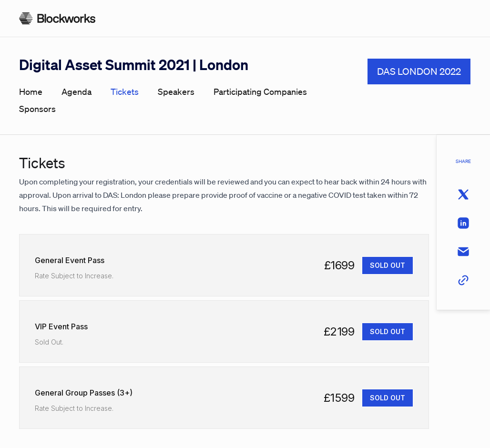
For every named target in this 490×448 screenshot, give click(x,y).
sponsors (37, 109)
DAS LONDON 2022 (419, 71)
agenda (77, 92)
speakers (176, 92)
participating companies (260, 92)
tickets (125, 92)
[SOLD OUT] (388, 265)
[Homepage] (57, 18)
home (31, 92)
